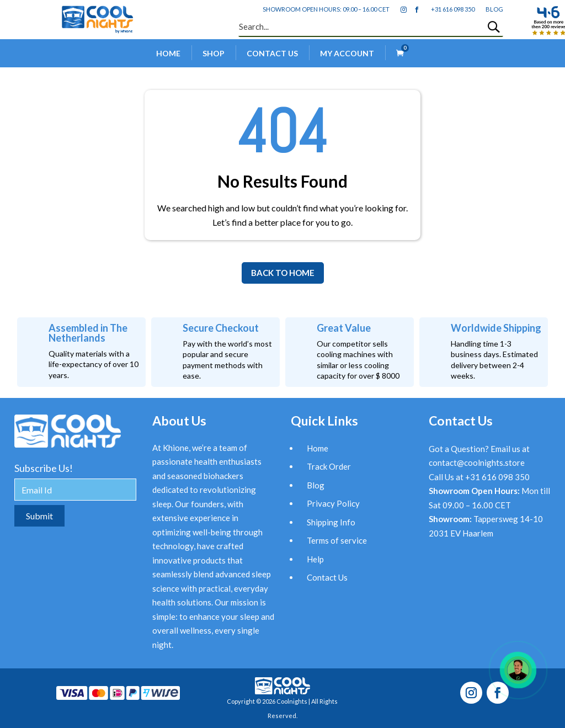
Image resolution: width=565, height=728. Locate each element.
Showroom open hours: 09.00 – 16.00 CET (326, 9)
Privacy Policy (333, 503)
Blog (316, 485)
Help (315, 559)
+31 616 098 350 (453, 9)
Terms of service (337, 540)
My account (347, 53)
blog (494, 9)
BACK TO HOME (283, 273)
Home (168, 53)
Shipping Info (331, 522)
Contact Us (272, 53)
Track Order (329, 466)
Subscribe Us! (44, 468)
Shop (214, 53)
